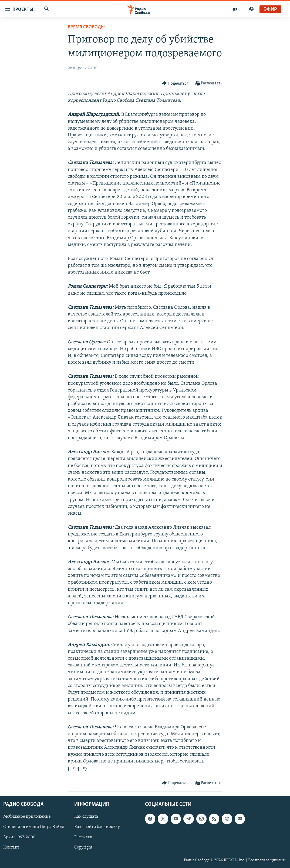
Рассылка (83, 837)
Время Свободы (86, 27)
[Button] (175, 83)
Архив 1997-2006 (19, 837)
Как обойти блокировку (97, 827)
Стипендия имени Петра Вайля (34, 827)
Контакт (11, 848)
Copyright (83, 848)
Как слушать (86, 817)
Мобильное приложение (27, 817)
